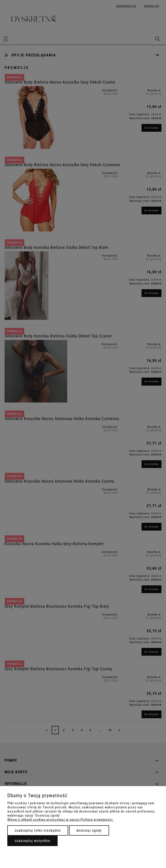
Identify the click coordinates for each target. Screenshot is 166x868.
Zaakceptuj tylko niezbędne (38, 830)
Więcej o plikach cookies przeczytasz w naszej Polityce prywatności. (60, 820)
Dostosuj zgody (89, 830)
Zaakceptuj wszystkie (32, 841)
